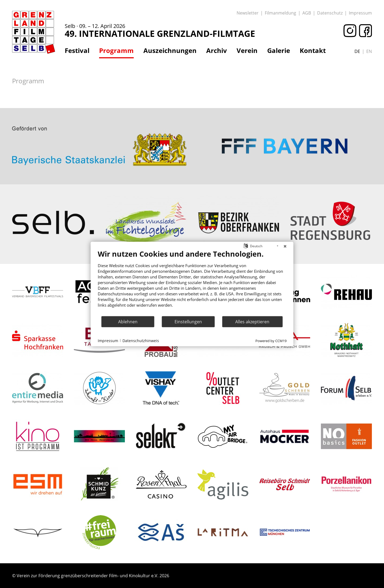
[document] (192, 283)
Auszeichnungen (170, 51)
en (369, 51)
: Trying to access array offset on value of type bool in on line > (99, 125)
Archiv (217, 51)
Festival (77, 51)
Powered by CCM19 (271, 341)
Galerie (279, 51)
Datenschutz (330, 13)
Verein (247, 51)
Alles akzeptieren (252, 321)
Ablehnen (128, 321)
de (357, 51)
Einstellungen (188, 321)
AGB (307, 13)
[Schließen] (285, 246)
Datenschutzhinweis (141, 340)
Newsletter (248, 13)
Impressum (360, 13)
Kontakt (313, 51)
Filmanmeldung (280, 13)
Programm (116, 51)
